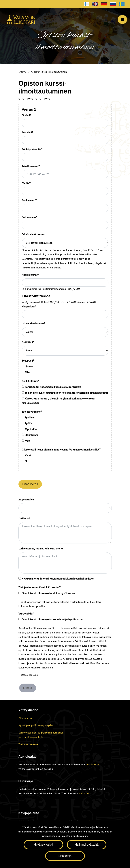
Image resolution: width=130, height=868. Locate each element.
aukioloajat (92, 764)
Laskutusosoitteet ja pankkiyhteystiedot (41, 733)
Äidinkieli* (28, 342)
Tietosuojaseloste (28, 675)
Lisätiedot (24, 518)
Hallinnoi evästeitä (87, 845)
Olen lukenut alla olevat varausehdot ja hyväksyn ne (50, 619)
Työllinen (28, 418)
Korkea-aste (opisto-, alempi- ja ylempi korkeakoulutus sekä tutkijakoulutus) (58, 401)
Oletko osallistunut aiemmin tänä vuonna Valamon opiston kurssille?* (61, 450)
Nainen (28, 366)
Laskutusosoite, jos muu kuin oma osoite (41, 549)
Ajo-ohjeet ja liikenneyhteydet (36, 725)
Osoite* (26, 183)
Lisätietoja (65, 856)
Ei (24, 461)
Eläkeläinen (30, 435)
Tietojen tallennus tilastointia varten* (39, 587)
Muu (26, 441)
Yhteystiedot (26, 718)
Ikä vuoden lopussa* (33, 323)
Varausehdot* (26, 614)
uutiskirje (84, 793)
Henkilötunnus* (30, 275)
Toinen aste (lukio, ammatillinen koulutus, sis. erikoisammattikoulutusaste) (65, 393)
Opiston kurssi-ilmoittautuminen (49, 72)
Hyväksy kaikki (43, 845)
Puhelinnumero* (31, 166)
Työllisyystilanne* (32, 412)
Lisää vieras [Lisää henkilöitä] (30, 484)
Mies (26, 372)
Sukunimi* (27, 132)
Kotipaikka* (29, 307)
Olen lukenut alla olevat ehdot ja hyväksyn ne (47, 593)
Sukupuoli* (28, 361)
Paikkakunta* (29, 217)
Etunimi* (26, 115)
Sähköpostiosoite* (32, 149)
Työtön (27, 423)
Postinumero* (29, 200)
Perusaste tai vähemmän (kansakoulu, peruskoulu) (52, 387)
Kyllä (26, 455)
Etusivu (23, 72)
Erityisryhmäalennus (33, 234)
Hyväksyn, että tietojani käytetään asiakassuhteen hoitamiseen (56, 579)
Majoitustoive (26, 500)
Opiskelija (29, 429)
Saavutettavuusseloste (31, 737)
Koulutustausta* (31, 381)
